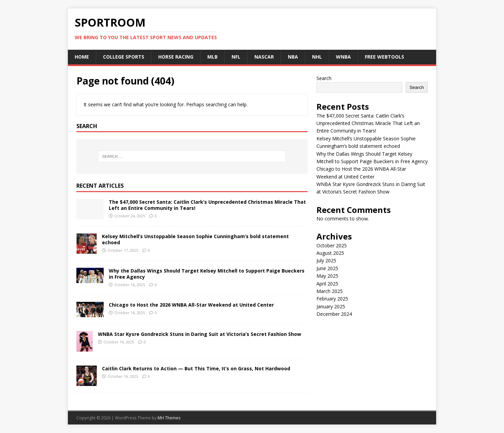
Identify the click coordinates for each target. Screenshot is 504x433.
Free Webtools (384, 57)
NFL (236, 57)
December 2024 (334, 314)
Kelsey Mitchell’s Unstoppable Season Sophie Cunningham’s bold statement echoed (195, 239)
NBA (293, 57)
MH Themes (169, 418)
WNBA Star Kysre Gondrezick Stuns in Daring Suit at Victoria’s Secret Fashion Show (199, 334)
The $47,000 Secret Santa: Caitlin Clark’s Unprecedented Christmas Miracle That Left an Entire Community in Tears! (207, 205)
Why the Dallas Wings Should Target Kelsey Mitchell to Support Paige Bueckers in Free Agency (207, 274)
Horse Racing (176, 57)
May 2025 (327, 276)
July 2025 (326, 260)
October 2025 (332, 245)
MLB (212, 57)
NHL (317, 57)
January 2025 (331, 306)
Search (324, 78)
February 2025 (332, 299)
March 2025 (330, 291)
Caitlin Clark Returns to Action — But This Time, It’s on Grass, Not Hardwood (196, 368)
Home (82, 57)
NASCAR (264, 57)
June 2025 (327, 268)
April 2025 (327, 284)
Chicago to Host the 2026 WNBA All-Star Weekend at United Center (191, 305)
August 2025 (330, 253)
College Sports (124, 57)
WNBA (343, 57)
